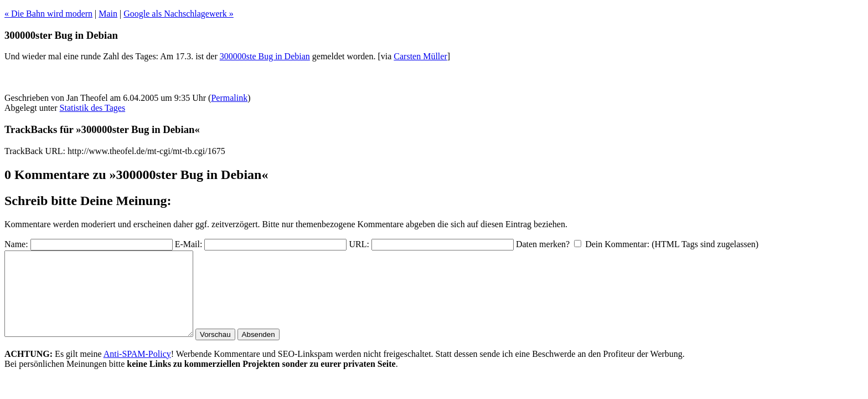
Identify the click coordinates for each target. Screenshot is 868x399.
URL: (359, 244)
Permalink (229, 98)
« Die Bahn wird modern (48, 14)
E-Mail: (189, 244)
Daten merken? (543, 244)
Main (108, 14)
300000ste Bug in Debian (265, 56)
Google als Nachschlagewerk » (179, 14)
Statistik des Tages (93, 108)
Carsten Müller (420, 56)
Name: (16, 244)
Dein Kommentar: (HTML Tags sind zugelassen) (672, 244)
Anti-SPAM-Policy (137, 370)
